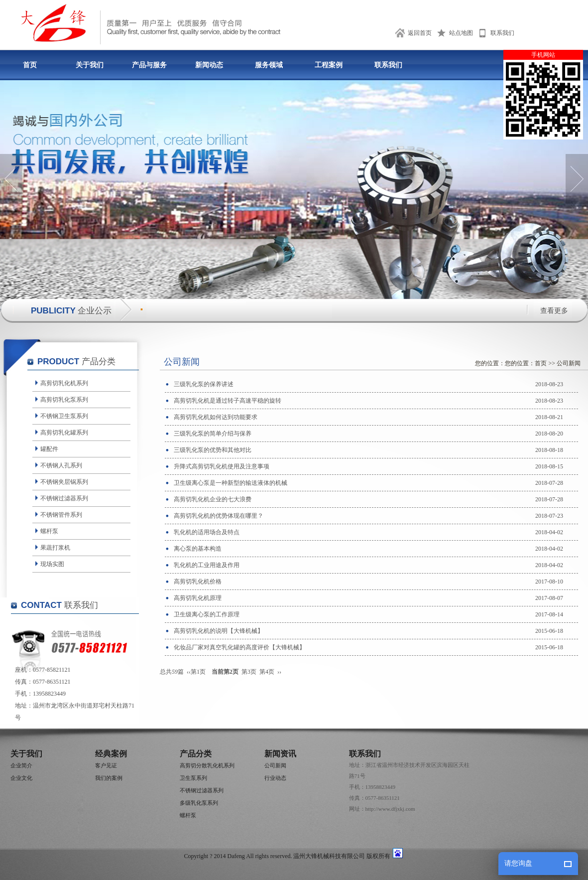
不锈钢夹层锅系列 (64, 482)
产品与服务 (149, 65)
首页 (30, 65)
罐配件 (49, 449)
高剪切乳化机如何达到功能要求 (216, 417)
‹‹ (189, 672)
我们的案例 (109, 778)
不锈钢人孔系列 (61, 465)
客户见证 (106, 765)
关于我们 (90, 65)
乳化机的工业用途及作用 (207, 565)
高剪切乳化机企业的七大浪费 (213, 499)
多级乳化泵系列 (199, 803)
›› (279, 672)
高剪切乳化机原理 (198, 598)
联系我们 (502, 33)
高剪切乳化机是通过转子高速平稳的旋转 (228, 401)
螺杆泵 (49, 531)
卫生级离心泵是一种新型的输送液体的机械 (231, 483)
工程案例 (329, 65)
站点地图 (461, 33)
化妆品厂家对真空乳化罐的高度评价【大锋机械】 (239, 647)
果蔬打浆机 (55, 548)
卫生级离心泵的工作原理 (207, 614)
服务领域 (269, 65)
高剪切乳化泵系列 (64, 400)
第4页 (267, 672)
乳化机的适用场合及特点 (207, 532)
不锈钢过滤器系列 (64, 498)
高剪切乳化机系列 (64, 383)
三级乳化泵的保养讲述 (204, 384)
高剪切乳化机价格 (198, 582)
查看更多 (554, 311)
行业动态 (275, 778)
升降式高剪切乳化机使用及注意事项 (222, 466)
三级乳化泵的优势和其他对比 (213, 450)
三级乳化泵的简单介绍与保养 (213, 434)
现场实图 (52, 564)
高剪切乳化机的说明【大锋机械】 (219, 631)
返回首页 (420, 33)
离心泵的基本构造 (198, 549)
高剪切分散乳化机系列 (207, 765)
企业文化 (21, 778)
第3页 (249, 672)
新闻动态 (209, 65)
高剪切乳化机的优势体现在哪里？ (219, 516)
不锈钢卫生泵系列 (64, 416)
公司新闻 (569, 363)
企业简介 (21, 765)
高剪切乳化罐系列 (64, 433)
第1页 (198, 672)
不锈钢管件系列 (61, 515)
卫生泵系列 (193, 778)
